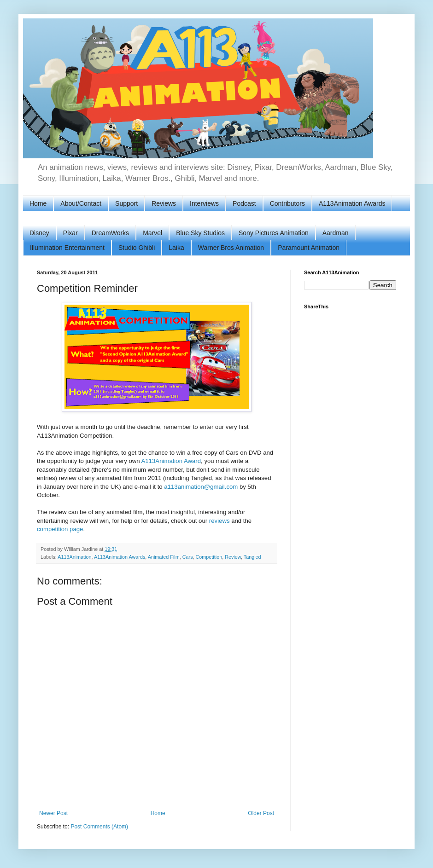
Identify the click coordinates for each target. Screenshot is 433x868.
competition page (60, 529)
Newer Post (53, 813)
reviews (219, 521)
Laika (176, 248)
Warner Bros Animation (231, 248)
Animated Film (164, 557)
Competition (209, 557)
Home (38, 203)
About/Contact (81, 203)
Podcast (244, 203)
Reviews (164, 203)
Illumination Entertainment (67, 248)
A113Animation (74, 557)
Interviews (204, 203)
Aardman (336, 233)
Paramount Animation (309, 248)
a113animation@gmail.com (201, 487)
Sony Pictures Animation (274, 233)
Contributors (287, 203)
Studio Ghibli (137, 248)
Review (233, 557)
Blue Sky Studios (200, 233)
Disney (39, 233)
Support (126, 203)
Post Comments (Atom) (99, 827)
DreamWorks (110, 233)
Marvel (152, 233)
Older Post (261, 813)
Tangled (252, 557)
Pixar (70, 233)
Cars (188, 557)
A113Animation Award (171, 461)
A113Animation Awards (352, 203)
